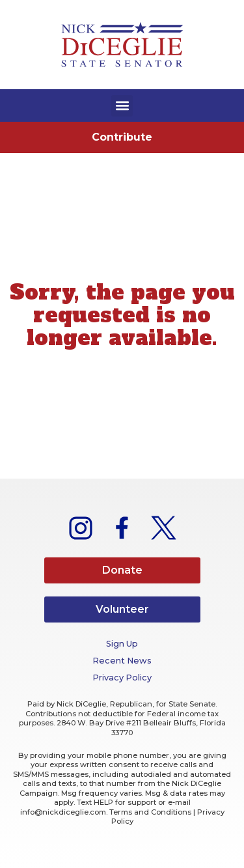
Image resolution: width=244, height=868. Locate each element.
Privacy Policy (122, 678)
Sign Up (122, 644)
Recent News (122, 661)
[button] (122, 106)
